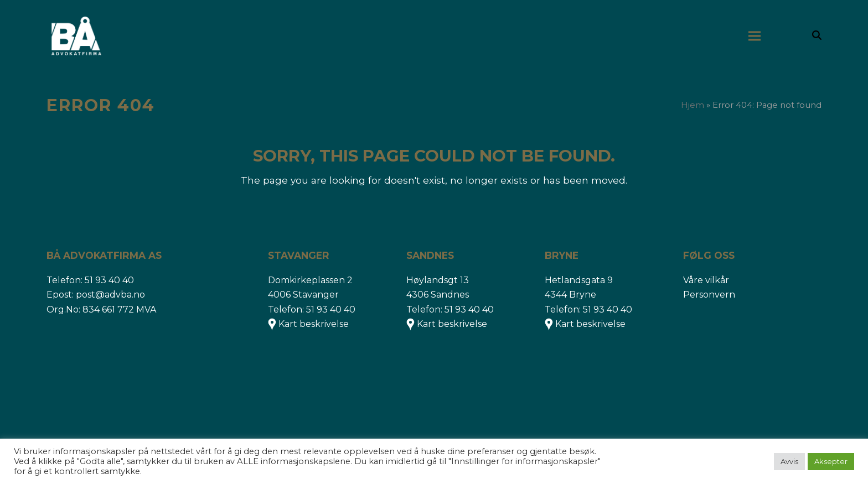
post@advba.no (110, 295)
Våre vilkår (706, 280)
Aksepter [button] (831, 461)
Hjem (693, 105)
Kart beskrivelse (314, 324)
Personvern (709, 295)
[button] (817, 36)
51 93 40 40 (109, 280)
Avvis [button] (789, 461)
